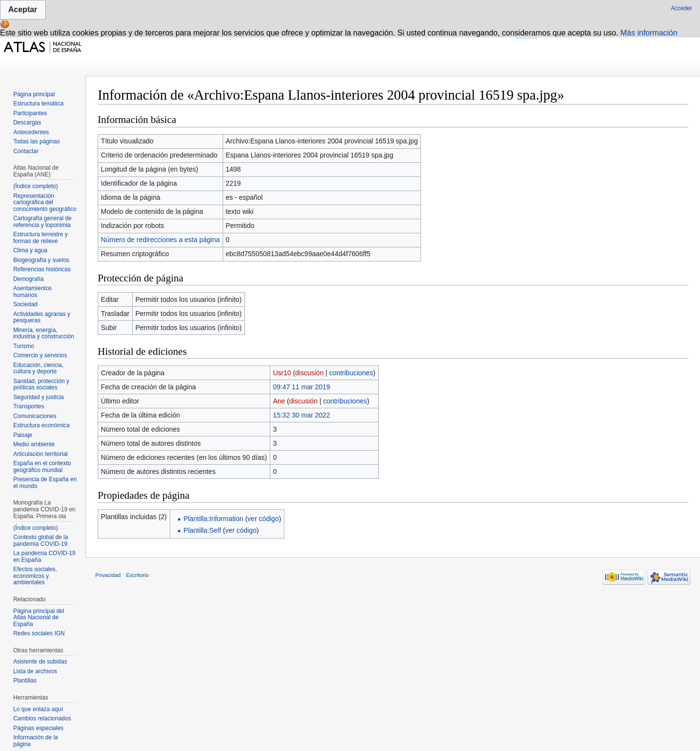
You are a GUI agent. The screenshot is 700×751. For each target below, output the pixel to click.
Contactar (26, 151)
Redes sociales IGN (39, 633)
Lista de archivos (35, 671)
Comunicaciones (35, 416)
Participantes (30, 113)
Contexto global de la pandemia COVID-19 (41, 541)
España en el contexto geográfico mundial (42, 467)
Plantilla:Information (214, 519)
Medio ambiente (34, 444)
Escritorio (137, 575)
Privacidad (108, 575)
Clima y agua (30, 250)
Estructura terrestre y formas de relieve (40, 238)
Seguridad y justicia (38, 397)
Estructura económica (41, 425)
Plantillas (25, 681)
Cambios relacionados (42, 718)
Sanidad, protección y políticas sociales (41, 384)
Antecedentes (31, 132)
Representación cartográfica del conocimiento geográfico (45, 202)
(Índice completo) (35, 186)
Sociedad (25, 304)
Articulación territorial (40, 454)
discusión (309, 373)
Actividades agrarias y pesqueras (42, 317)
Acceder (682, 8)
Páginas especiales (38, 728)
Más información (649, 33)
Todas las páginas (36, 141)
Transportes (29, 406)
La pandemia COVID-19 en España (44, 557)
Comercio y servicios (40, 355)
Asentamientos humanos (32, 292)
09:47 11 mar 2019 (301, 387)
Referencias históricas (42, 269)
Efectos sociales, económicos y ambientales (35, 576)
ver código (263, 519)
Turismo (24, 346)
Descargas (27, 122)
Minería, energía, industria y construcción (44, 333)
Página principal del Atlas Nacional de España (39, 618)
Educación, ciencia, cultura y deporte (38, 368)
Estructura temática (38, 104)
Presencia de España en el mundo (45, 483)
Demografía (28, 279)
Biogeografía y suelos (41, 260)
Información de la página (35, 741)
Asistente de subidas (40, 662)
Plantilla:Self (202, 530)
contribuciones (351, 373)
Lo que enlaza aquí (38, 709)
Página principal (34, 94)
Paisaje (23, 435)
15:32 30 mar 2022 (301, 415)
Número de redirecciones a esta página (160, 240)
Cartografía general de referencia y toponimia (42, 222)
